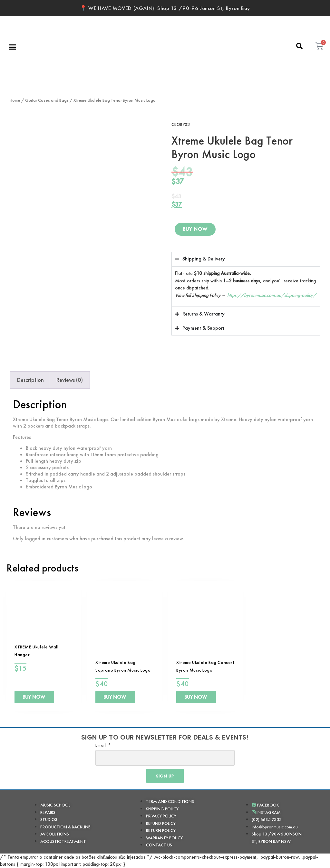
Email (101, 745)
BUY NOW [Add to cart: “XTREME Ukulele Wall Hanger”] (34, 697)
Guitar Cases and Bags (47, 100)
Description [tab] (30, 380)
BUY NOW (195, 229)
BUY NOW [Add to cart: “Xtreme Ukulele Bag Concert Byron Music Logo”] (196, 697)
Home (15, 100)
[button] (13, 47)
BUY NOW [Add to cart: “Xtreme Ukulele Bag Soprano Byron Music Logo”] (115, 697)
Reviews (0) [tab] (70, 380)
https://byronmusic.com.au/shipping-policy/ (272, 295)
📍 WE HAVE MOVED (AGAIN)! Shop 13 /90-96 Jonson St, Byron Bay (165, 8)
